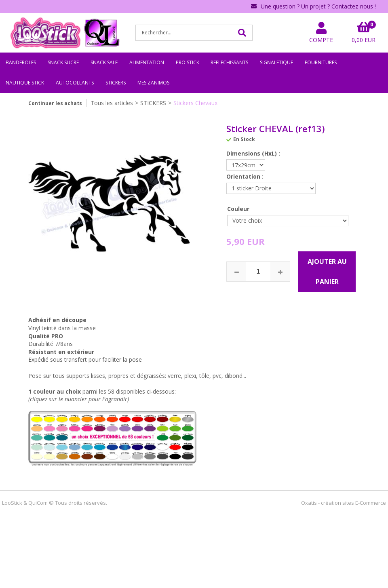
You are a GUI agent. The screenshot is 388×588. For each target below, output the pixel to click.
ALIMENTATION (147, 62)
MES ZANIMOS (153, 83)
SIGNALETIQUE (276, 62)
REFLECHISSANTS (229, 62)
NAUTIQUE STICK (25, 83)
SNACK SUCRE (63, 62)
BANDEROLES (21, 62)
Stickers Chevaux (195, 103)
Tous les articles (112, 103)
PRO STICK (188, 62)
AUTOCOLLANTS (75, 83)
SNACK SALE (104, 62)
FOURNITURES (321, 62)
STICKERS (116, 83)
